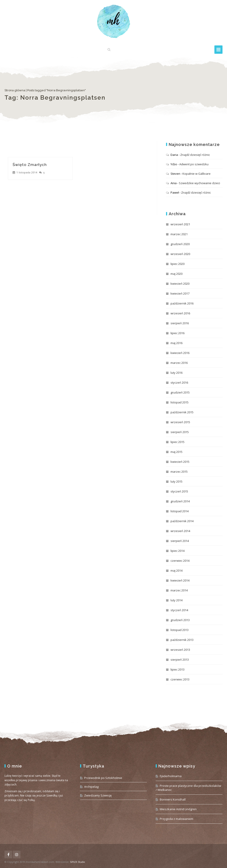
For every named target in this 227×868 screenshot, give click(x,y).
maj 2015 (176, 452)
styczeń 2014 (179, 610)
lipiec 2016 (178, 333)
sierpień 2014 (180, 541)
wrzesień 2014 (180, 531)
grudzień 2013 (180, 620)
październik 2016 (182, 303)
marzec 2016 (179, 363)
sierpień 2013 (180, 660)
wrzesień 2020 (180, 254)
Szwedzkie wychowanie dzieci (199, 183)
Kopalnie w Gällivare (197, 174)
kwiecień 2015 (180, 462)
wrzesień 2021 (180, 224)
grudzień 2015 (180, 392)
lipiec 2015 (178, 442)
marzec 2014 (179, 590)
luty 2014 (176, 600)
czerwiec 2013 (180, 679)
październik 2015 (182, 412)
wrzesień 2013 (180, 650)
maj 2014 (176, 570)
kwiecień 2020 (180, 284)
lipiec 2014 (178, 551)
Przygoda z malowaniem (176, 819)
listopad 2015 (180, 402)
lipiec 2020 (178, 264)
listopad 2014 (180, 511)
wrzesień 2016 (180, 313)
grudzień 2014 (180, 501)
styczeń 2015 (179, 491)
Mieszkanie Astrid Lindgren (178, 809)
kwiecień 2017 (180, 293)
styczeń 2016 (179, 383)
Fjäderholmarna (171, 776)
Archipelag (91, 787)
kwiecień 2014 (180, 580)
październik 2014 (182, 521)
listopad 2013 (180, 630)
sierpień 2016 (180, 323)
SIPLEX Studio (77, 862)
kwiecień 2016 (180, 353)
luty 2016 (176, 373)
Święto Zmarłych (30, 165)
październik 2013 (182, 640)
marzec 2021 (179, 234)
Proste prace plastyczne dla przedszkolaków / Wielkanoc (188, 788)
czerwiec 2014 (180, 561)
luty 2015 (176, 481)
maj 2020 (176, 274)
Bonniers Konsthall (173, 799)
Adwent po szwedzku (194, 164)
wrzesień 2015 (180, 422)
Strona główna (15, 90)
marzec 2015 (179, 472)
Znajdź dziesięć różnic (195, 155)
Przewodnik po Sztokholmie (103, 778)
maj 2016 (176, 343)
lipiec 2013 (178, 669)
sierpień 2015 (180, 432)
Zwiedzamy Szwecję (98, 795)
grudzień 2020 (180, 244)
